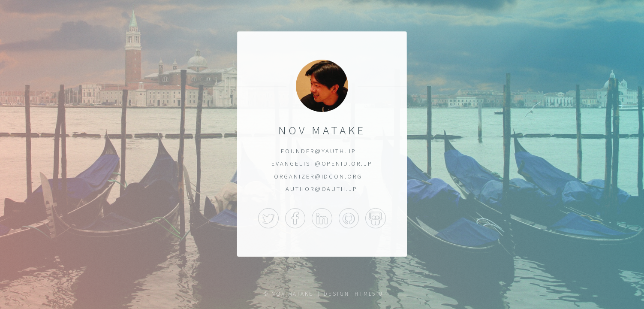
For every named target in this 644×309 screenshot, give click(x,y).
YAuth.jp (339, 151)
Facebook (295, 218)
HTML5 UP (371, 294)
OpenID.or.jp (347, 164)
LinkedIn (322, 218)
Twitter (268, 218)
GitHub (349, 218)
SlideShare (376, 218)
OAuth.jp (340, 189)
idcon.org (342, 176)
